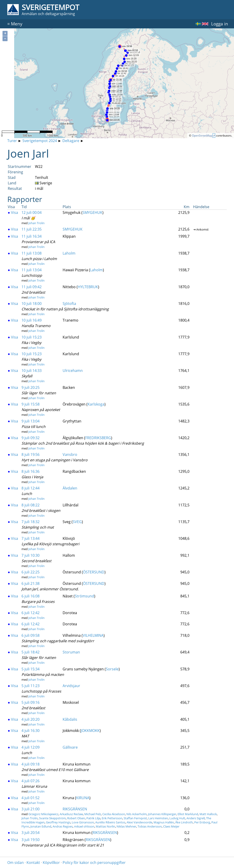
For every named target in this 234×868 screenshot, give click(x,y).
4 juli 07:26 (31, 781)
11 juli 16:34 (32, 236)
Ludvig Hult (177, 818)
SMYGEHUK (92, 212)
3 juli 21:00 (31, 809)
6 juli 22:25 (31, 572)
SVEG (77, 522)
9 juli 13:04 (31, 421)
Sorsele (112, 669)
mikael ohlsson (84, 826)
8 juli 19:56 (31, 454)
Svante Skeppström (52, 818)
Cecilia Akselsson (114, 814)
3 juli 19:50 (31, 840)
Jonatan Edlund (41, 826)
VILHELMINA (93, 635)
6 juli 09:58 (31, 635)
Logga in (220, 24)
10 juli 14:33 (32, 371)
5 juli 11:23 (31, 686)
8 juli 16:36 (31, 471)
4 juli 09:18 (31, 764)
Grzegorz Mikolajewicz (43, 814)
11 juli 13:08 (32, 253)
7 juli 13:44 (31, 538)
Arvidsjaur (71, 686)
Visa (13, 212)
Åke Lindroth (184, 822)
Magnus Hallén (164, 822)
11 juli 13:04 (32, 270)
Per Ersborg (202, 822)
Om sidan (16, 863)
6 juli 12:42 (31, 613)
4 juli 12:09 (31, 747)
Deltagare (71, 141)
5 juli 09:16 (31, 702)
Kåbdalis (70, 719)
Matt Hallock (208, 814)
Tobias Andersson (150, 826)
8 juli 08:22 (31, 505)
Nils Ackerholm (137, 814)
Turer (12, 141)
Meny (15, 24)
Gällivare (70, 747)
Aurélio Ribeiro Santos (110, 822)
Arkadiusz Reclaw (71, 814)
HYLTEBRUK (88, 287)
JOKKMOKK (90, 731)
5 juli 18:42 (31, 652)
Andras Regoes (63, 826)
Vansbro (70, 454)
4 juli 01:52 (31, 798)
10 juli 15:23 (32, 337)
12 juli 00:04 (32, 212)
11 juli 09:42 (32, 287)
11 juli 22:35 (32, 229)
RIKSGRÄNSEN (75, 809)
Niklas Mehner (126, 826)
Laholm (69, 253)
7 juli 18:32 (31, 522)
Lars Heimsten (158, 818)
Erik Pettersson (112, 818)
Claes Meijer (171, 826)
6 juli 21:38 (31, 583)
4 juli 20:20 (31, 719)
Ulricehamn (73, 371)
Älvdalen (70, 488)
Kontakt (33, 863)
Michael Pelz (93, 814)
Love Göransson (83, 822)
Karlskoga (96, 404)
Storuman (71, 652)
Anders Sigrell (196, 818)
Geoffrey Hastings (58, 822)
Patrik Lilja (93, 818)
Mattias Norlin (105, 826)
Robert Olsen (76, 818)
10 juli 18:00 (32, 304)
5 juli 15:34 (31, 669)
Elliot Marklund (188, 814)
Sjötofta (69, 304)
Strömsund (84, 596)
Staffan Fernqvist (135, 818)
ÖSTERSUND (94, 572)
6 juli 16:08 (31, 596)
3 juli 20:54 (31, 833)
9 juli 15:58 (31, 404)
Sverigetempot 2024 (40, 141)
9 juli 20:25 (31, 387)
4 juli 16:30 (31, 731)
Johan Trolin (36, 223)
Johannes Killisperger (162, 814)
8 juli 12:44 (31, 488)
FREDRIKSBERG (98, 438)
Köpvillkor (51, 863)
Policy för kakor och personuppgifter (94, 863)
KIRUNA (83, 798)
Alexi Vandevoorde (139, 822)
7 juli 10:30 (31, 555)
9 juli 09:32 (31, 438)
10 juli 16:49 (32, 320)
